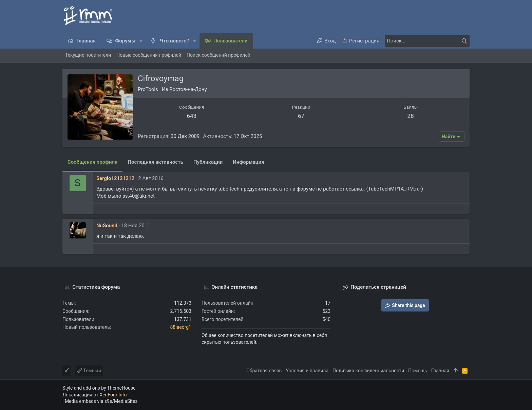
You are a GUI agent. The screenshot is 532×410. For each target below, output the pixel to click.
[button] (141, 41)
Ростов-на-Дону (188, 89)
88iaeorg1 (181, 327)
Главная (440, 371)
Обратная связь (264, 371)
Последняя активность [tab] (155, 162)
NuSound (107, 226)
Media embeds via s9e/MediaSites (101, 401)
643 (192, 116)
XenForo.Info (113, 395)
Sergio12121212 (115, 178)
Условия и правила (307, 371)
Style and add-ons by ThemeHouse (99, 388)
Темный (89, 371)
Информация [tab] (248, 162)
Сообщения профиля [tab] (92, 162)
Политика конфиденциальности (368, 371)
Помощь (418, 371)
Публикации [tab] (208, 162)
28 (411, 116)
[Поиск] (427, 41)
